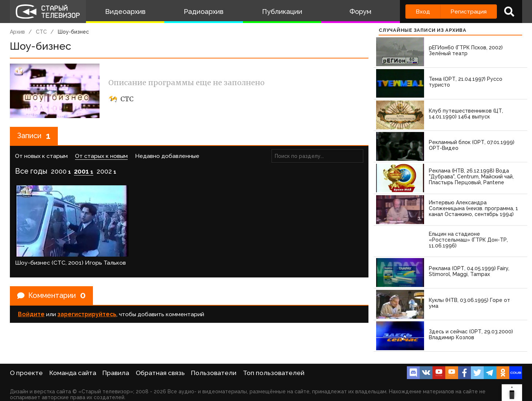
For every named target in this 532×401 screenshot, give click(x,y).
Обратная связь (160, 373)
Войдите (31, 314)
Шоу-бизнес (73, 32)
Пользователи (214, 373)
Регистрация (469, 12)
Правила (116, 373)
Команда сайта (73, 373)
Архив (17, 32)
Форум (360, 12)
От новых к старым (41, 156)
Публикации (282, 12)
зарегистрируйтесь (87, 314)
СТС (41, 32)
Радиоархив (204, 12)
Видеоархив (125, 12)
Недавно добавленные (167, 156)
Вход (423, 12)
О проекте (26, 373)
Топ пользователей (274, 373)
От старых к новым (101, 156)
